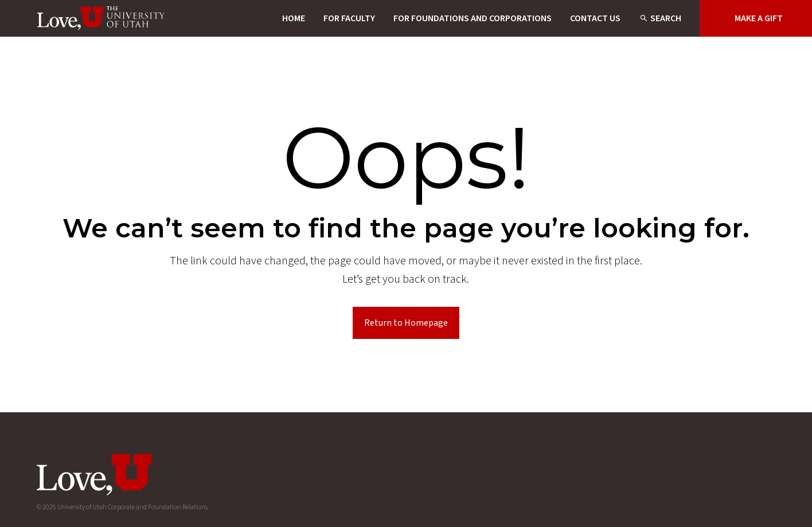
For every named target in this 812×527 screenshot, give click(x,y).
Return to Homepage (406, 323)
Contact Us (595, 18)
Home (294, 18)
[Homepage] (101, 18)
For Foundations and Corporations (473, 18)
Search (666, 18)
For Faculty (349, 18)
